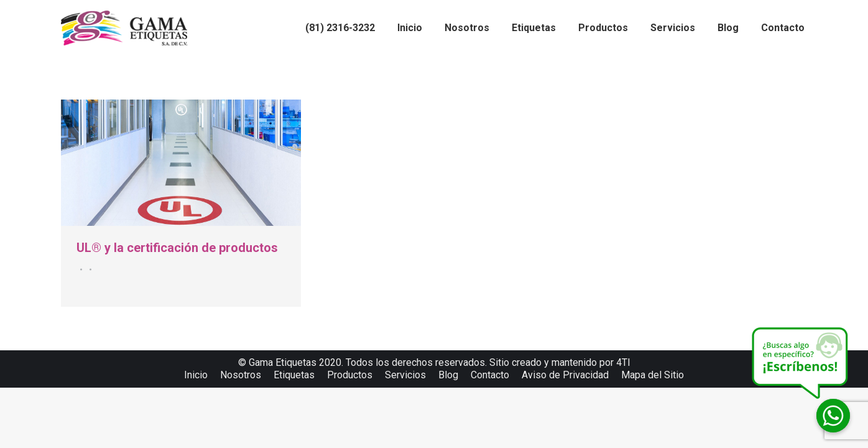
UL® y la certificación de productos (177, 248)
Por (89, 269)
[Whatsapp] (833, 416)
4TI (623, 362)
